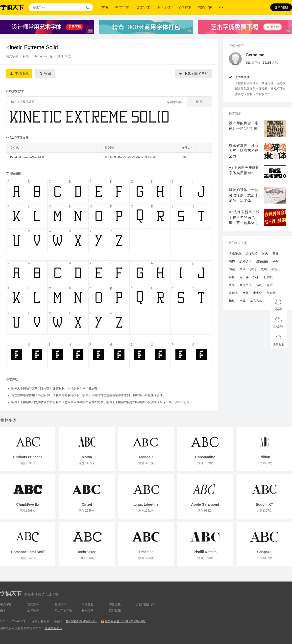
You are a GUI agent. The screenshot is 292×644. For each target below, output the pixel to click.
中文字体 (122, 7)
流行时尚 (251, 253)
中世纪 (258, 293)
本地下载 (22, 73)
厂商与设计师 (145, 604)
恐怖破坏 (245, 261)
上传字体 (33, 610)
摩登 (245, 293)
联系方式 (88, 610)
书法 (232, 269)
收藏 (48, 73)
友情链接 (115, 610)
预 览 (199, 102)
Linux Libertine (146, 504)
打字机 (268, 277)
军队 (232, 285)
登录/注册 (281, 7)
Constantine (205, 457)
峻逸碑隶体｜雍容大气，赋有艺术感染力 (244, 151)
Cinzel (87, 504)
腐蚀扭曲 (262, 261)
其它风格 (256, 301)
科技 (232, 277)
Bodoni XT (264, 504)
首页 (105, 7)
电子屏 (244, 277)
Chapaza (264, 552)
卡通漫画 (235, 253)
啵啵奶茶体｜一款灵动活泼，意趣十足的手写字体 (244, 195)
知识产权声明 (63, 610)
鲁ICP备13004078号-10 (82, 621)
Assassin (146, 457)
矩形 (256, 277)
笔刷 (264, 269)
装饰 (232, 261)
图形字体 (164, 7)
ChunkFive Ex (28, 504)
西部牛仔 (245, 285)
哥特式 (233, 293)
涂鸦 (253, 269)
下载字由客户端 (196, 73)
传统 (259, 285)
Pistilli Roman (205, 552)
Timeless (146, 552)
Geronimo (255, 55)
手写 (276, 261)
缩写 (274, 269)
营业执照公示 (53, 628)
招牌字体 (205, 7)
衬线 (26, 56)
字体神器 (185, 7)
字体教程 (88, 604)
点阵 (243, 301)
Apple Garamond (205, 504)
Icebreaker (87, 552)
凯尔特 (271, 293)
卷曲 (276, 253)
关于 (3, 610)
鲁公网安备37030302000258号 (125, 621)
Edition (264, 457)
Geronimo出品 (43, 56)
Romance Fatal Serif (28, 552)
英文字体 (143, 7)
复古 (270, 285)
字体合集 (115, 604)
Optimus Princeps (28, 457)
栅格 (232, 301)
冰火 (265, 253)
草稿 (243, 269)
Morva (87, 457)
